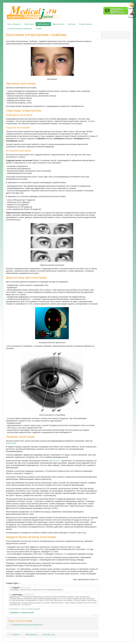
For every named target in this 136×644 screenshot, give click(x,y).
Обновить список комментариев (25, 609)
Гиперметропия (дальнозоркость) (27, 625)
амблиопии (54, 461)
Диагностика (59, 24)
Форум (39, 28)
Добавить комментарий (22, 612)
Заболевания (43, 24)
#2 (11, 588)
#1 (11, 595)
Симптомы (29, 24)
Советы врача (85, 24)
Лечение (72, 24)
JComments (95, 616)
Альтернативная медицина (20, 28)
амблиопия (11, 443)
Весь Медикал (14, 24)
